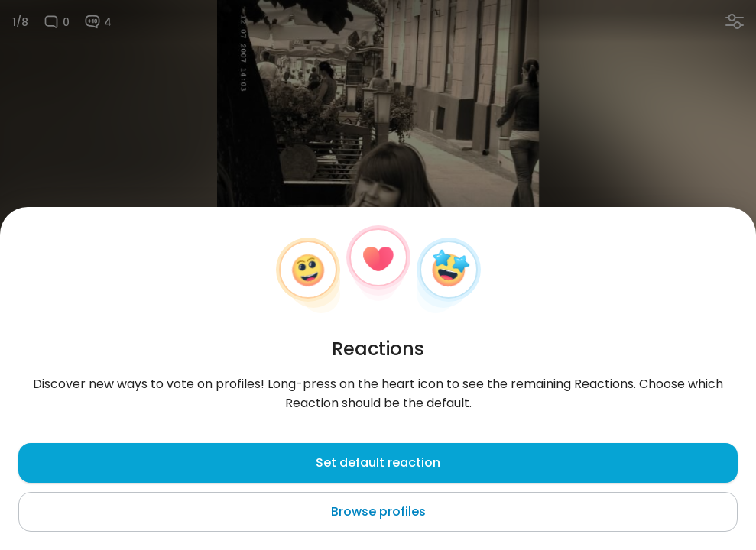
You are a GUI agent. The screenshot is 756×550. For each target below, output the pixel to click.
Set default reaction (378, 463)
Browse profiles (378, 511)
